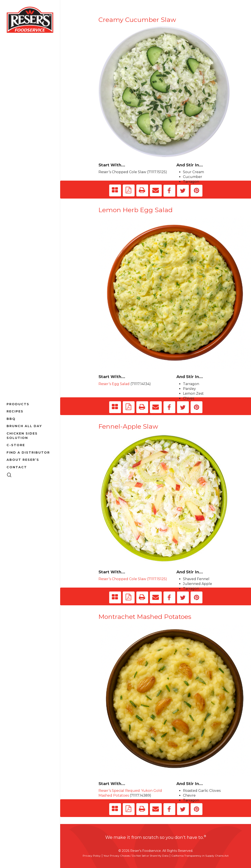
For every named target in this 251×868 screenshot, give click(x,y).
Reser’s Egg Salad (114, 384)
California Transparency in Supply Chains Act (200, 856)
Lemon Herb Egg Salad (136, 210)
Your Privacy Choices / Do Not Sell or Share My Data (136, 856)
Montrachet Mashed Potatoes (145, 617)
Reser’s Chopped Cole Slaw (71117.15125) (133, 579)
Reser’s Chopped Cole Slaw (122, 172)
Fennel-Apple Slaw (128, 426)
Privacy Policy (92, 856)
